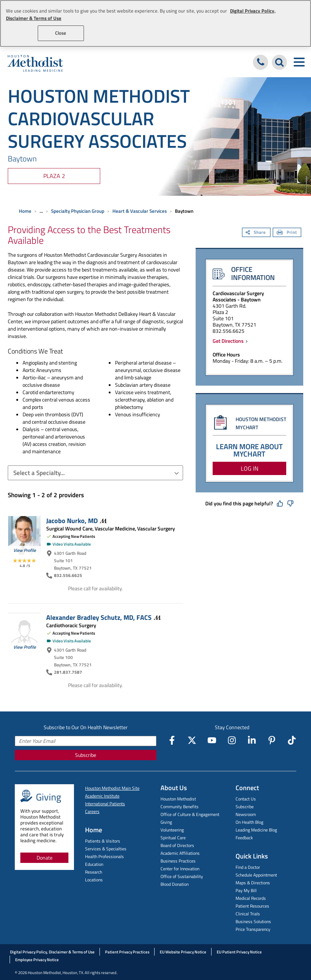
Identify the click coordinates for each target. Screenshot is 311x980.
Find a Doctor (248, 867)
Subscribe (86, 755)
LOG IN (250, 468)
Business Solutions (253, 921)
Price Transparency (253, 929)
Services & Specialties (106, 849)
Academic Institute (102, 796)
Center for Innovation (180, 869)
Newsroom (246, 814)
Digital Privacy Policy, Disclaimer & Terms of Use (52, 952)
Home (25, 211)
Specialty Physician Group (78, 211)
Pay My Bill (246, 890)
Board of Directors (177, 845)
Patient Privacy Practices (127, 952)
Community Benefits (180, 807)
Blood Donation (175, 884)
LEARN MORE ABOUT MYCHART (249, 450)
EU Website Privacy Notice (183, 952)
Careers (92, 811)
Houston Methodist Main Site (112, 788)
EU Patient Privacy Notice (239, 952)
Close (61, 33)
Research (94, 872)
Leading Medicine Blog (256, 830)
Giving (166, 822)
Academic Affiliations (180, 853)
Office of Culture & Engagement (190, 814)
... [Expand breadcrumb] (41, 211)
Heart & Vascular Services (140, 211)
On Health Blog (249, 822)
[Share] (256, 233)
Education (94, 864)
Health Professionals (104, 856)
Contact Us (246, 799)
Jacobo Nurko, (77, 520)
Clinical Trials (248, 914)
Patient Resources (252, 906)
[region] (155, 23)
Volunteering (172, 830)
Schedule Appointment (256, 875)
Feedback (244, 838)
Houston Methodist (178, 799)
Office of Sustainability (182, 876)
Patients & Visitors (103, 841)
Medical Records (251, 898)
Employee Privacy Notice (37, 960)
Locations (94, 880)
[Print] (287, 233)
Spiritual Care (173, 838)
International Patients (105, 804)
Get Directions (229, 341)
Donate (45, 858)
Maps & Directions (253, 883)
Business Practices (178, 861)
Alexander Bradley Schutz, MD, (104, 617)
